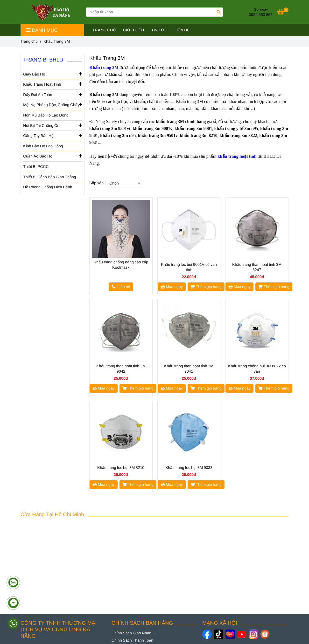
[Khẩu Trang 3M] (51, 12)
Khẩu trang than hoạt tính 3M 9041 (189, 369)
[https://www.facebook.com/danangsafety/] (207, 634)
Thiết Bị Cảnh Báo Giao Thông (50, 177)
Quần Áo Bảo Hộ (53, 156)
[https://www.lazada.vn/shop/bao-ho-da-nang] (230, 634)
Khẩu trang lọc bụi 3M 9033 (189, 468)
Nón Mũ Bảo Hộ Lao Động (46, 115)
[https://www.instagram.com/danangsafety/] (253, 634)
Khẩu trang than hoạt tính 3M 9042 (121, 369)
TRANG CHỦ (104, 30)
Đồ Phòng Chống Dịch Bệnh (48, 187)
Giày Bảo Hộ (53, 74)
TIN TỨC (159, 30)
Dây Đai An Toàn (53, 94)
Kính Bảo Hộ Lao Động (43, 146)
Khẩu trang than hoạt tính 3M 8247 (257, 267)
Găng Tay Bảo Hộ (53, 135)
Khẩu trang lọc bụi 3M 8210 (121, 468)
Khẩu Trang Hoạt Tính (53, 84)
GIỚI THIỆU (134, 30)
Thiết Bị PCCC (36, 167)
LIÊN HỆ (182, 30)
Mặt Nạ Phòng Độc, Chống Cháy (53, 104)
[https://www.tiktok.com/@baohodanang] (219, 634)
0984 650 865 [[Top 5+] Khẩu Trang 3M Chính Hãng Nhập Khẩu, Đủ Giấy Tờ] (261, 15)
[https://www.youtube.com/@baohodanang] (242, 634)
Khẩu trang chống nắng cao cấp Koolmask (121, 265)
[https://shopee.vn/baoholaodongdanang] (265, 634)
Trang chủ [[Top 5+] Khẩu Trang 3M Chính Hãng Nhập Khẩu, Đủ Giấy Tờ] (29, 41)
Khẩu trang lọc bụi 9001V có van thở (189, 267)
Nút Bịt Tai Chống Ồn (53, 125)
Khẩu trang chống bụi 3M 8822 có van (257, 369)
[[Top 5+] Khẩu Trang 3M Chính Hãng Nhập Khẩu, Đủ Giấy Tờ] (283, 13)
